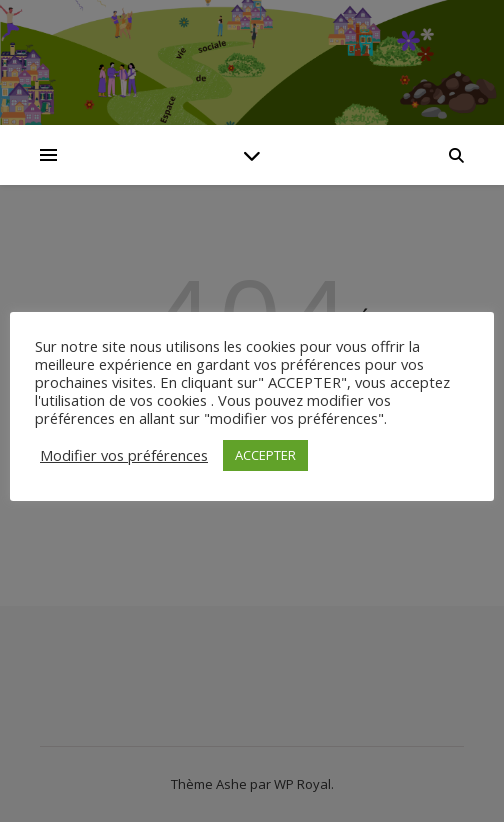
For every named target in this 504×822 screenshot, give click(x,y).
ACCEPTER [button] (265, 455)
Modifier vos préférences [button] (124, 455)
